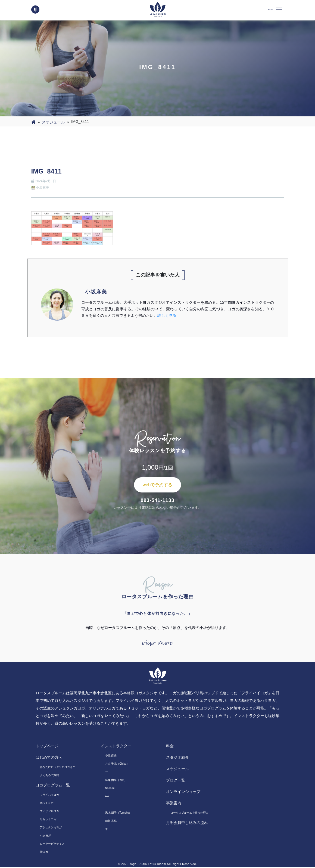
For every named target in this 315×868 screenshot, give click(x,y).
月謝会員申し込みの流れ (187, 824)
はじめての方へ (49, 758)
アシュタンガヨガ (51, 828)
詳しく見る (167, 315)
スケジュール (53, 122)
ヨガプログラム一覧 (53, 786)
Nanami (110, 789)
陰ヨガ (44, 853)
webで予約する (157, 485)
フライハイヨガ (49, 796)
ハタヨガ (45, 837)
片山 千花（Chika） (117, 765)
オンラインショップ (183, 793)
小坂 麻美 (111, 757)
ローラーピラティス (52, 845)
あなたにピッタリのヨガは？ (58, 768)
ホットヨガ (47, 804)
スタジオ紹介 (177, 758)
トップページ (47, 747)
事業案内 (174, 804)
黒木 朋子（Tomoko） (118, 814)
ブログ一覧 (176, 781)
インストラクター (116, 747)
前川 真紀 (111, 822)
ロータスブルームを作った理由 (189, 814)
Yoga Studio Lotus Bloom (148, 865)
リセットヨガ (48, 820)
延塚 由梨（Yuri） (116, 781)
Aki (107, 797)
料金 (170, 747)
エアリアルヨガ (49, 812)
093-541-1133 (157, 500)
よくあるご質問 (49, 776)
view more (158, 643)
